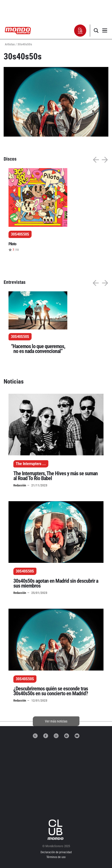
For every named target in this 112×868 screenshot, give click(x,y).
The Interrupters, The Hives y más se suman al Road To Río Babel (56, 476)
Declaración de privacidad (56, 852)
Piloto (12, 244)
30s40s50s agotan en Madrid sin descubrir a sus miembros (56, 583)
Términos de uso (56, 857)
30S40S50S (20, 337)
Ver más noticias (56, 721)
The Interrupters (29, 464)
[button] (80, 31)
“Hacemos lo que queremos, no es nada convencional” (38, 349)
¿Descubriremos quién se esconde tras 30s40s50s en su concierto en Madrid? (51, 691)
